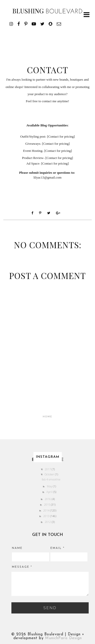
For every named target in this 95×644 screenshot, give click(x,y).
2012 (48, 522)
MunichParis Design (63, 638)
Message (22, 567)
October (50, 474)
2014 (47, 510)
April (50, 492)
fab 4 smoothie (51, 479)
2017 (48, 469)
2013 (47, 516)
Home (48, 416)
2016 (48, 499)
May (50, 486)
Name (17, 548)
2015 (48, 504)
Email (58, 548)
